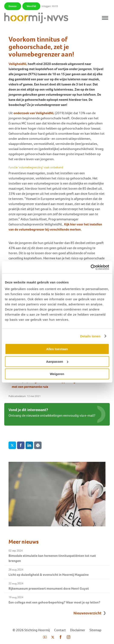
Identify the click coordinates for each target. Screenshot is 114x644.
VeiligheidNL (18, 64)
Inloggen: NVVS (50, 6)
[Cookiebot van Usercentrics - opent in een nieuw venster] (90, 267)
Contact (60, 630)
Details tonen (90, 336)
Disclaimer (78, 630)
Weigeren (57, 374)
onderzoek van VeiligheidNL (34, 113)
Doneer (13, 6)
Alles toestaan (57, 349)
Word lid (31, 6)
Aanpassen (57, 362)
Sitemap (95, 630)
